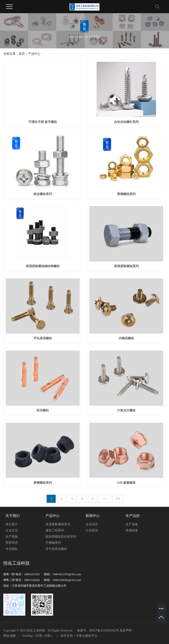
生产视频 (12, 537)
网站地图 (9, 636)
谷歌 (48, 636)
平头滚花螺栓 (43, 338)
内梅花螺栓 (126, 338)
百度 (39, 636)
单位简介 (12, 524)
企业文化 (12, 530)
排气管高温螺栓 (56, 549)
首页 (22, 54)
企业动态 (92, 524)
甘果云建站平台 (87, 636)
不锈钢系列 (53, 543)
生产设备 (132, 524)
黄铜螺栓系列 (126, 194)
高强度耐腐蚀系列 (126, 266)
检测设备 (132, 530)
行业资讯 (92, 530)
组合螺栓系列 (43, 194)
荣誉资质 (12, 543)
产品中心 (34, 54)
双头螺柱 (43, 410)
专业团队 (12, 549)
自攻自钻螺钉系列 (126, 122)
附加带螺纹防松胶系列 (61, 537)
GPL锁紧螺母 (126, 483)
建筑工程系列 (55, 530)
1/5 (118, 499)
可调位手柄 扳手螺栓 (43, 122)
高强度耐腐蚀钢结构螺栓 (43, 266)
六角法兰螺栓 (126, 410)
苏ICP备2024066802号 (104, 630)
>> (105, 499)
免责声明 (126, 630)
